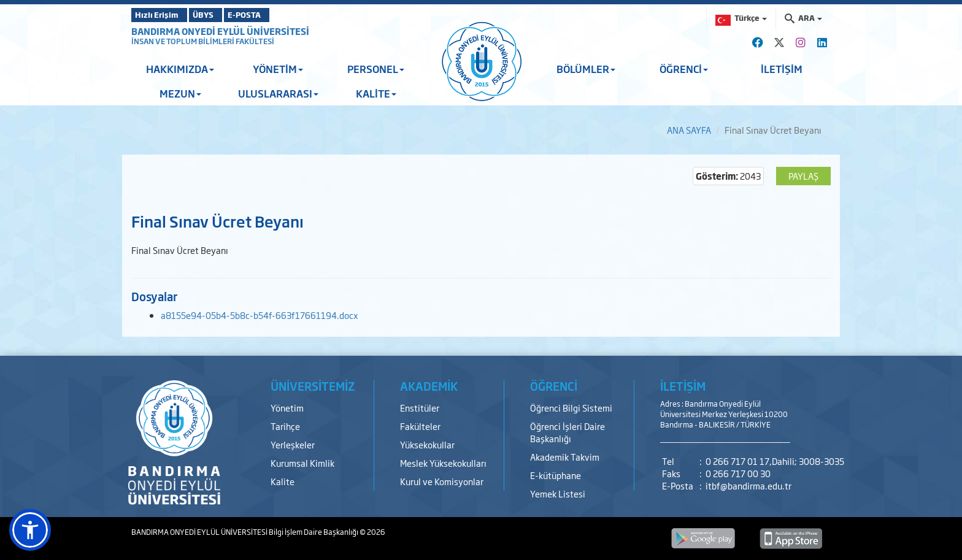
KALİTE (376, 93)
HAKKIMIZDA (180, 69)
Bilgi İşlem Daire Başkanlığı (314, 532)
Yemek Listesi (558, 493)
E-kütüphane (556, 475)
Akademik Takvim (565, 457)
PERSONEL (376, 69)
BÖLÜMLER (586, 69)
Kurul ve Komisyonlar (442, 481)
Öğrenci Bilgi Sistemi (571, 408)
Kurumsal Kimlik (302, 463)
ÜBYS (221, 15)
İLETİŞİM (782, 69)
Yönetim (287, 408)
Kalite (283, 481)
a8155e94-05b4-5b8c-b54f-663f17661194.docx (259, 315)
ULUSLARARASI (278, 93)
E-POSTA (279, 15)
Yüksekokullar (427, 444)
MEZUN (180, 93)
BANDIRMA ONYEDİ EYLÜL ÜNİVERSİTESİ (220, 31)
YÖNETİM (278, 69)
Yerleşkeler (293, 444)
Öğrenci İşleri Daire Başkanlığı (568, 432)
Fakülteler (420, 426)
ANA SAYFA (689, 130)
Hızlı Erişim (162, 15)
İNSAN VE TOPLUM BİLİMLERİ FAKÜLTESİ (203, 41)
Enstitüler (420, 408)
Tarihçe (285, 426)
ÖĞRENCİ (684, 69)
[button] (30, 530)
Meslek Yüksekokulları (443, 463)
